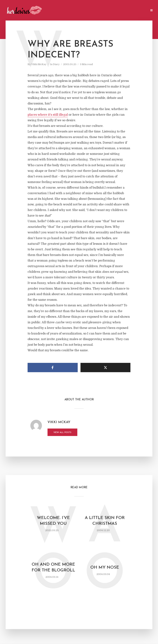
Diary (56, 64)
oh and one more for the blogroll (53, 568)
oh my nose (105, 568)
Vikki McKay (39, 64)
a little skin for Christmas (105, 521)
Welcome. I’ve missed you (53, 521)
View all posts (62, 433)
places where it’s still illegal (48, 115)
